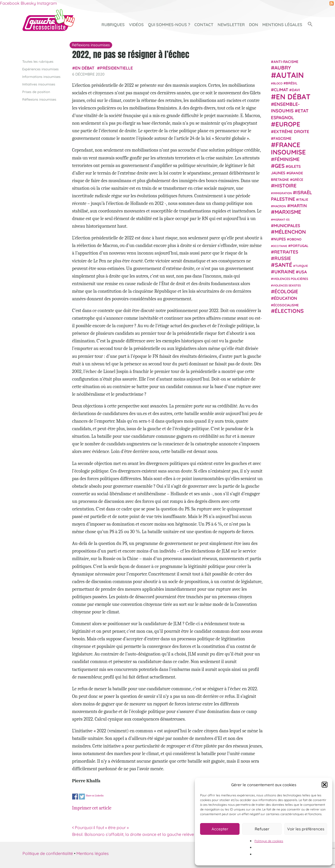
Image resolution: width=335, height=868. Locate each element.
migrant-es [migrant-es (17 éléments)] (281, 219)
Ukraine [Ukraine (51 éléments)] (285, 272)
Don (254, 25)
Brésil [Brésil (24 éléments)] (292, 83)
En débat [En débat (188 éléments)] (293, 97)
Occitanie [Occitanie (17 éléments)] (280, 246)
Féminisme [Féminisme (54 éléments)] (287, 159)
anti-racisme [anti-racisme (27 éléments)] (286, 61)
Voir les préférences (306, 829)
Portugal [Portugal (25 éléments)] (299, 245)
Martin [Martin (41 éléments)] (299, 206)
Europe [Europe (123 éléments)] (288, 124)
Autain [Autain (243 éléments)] (290, 75)
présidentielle (116, 68)
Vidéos (136, 25)
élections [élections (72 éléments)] (289, 311)
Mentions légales (282, 25)
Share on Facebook (75, 797)
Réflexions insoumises (39, 99)
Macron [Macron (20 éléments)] (280, 206)
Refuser (262, 829)
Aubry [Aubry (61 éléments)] (283, 68)
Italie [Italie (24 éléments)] (303, 199)
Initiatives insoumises (39, 84)
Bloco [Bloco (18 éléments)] (278, 83)
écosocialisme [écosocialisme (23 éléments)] (286, 305)
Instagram (47, 3)
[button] (325, 785)
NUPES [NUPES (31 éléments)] (280, 239)
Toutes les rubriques (38, 61)
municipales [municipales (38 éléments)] (287, 226)
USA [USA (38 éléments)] (303, 272)
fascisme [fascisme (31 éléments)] (282, 138)
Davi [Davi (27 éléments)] (296, 90)
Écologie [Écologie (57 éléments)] (286, 291)
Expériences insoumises (40, 69)
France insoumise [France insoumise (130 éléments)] (288, 148)
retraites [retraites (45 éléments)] (286, 252)
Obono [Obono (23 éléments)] (295, 239)
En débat (85, 68)
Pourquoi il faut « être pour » (100, 827)
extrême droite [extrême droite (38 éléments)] (291, 131)
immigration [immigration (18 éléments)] (282, 193)
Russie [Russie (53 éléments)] (283, 258)
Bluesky (28, 3)
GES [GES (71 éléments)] (280, 165)
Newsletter (231, 25)
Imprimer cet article (92, 808)
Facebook (10, 3)
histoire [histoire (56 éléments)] (285, 186)
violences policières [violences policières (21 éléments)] (291, 279)
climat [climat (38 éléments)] (281, 89)
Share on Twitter (82, 797)
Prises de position (36, 92)
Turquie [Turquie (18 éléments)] (302, 266)
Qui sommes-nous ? (169, 25)
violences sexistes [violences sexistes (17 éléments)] (287, 285)
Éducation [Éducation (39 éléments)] (285, 298)
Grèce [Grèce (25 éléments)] (298, 180)
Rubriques (113, 25)
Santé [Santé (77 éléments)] (283, 265)
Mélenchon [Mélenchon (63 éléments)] (290, 232)
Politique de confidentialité (48, 853)
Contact (204, 25)
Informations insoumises (41, 76)
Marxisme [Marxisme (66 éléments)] (288, 212)
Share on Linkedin (95, 795)
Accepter (220, 829)
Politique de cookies (269, 841)
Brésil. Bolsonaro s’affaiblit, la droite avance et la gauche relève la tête (141, 834)
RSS (332, 3)
